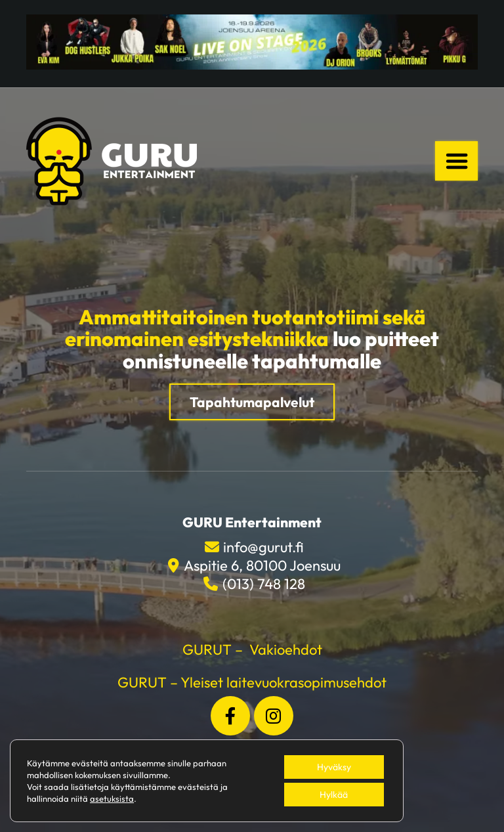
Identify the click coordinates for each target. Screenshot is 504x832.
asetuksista (112, 799)
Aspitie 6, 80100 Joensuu (262, 565)
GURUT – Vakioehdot (252, 649)
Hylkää (334, 795)
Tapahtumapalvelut (252, 402)
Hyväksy (334, 767)
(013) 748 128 (264, 584)
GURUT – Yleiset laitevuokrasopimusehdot (252, 682)
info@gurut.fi (263, 547)
